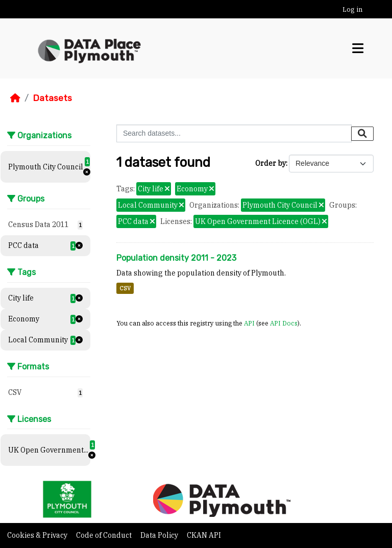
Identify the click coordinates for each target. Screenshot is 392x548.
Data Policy (160, 535)
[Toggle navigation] (358, 48)
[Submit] (362, 134)
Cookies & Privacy (38, 535)
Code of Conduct (105, 535)
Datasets (52, 98)
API (249, 323)
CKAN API (204, 535)
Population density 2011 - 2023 (176, 258)
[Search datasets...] (234, 133)
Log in (352, 9)
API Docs (284, 323)
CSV (125, 288)
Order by (271, 163)
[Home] (15, 98)
